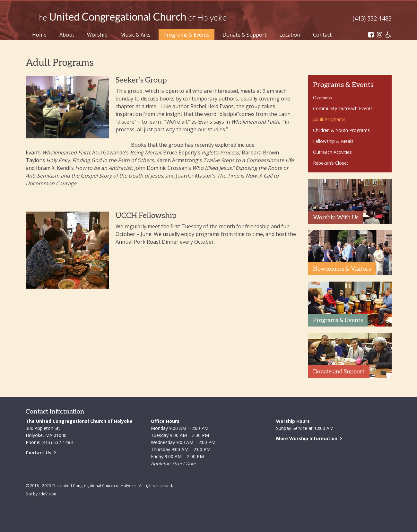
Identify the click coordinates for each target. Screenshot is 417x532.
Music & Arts (135, 35)
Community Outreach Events (343, 108)
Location (290, 35)
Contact (322, 35)
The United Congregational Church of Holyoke (130, 18)
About (67, 35)
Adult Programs (329, 119)
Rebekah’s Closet (331, 163)
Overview (323, 97)
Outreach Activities (332, 152)
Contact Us (39, 453)
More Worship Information (307, 438)
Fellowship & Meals (333, 141)
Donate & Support (244, 35)
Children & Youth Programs (341, 130)
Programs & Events (187, 35)
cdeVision (47, 494)
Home (39, 35)
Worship (97, 35)
